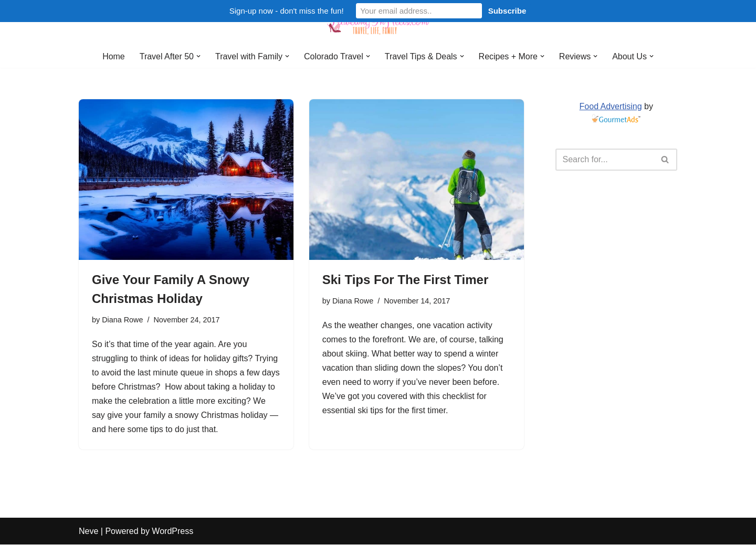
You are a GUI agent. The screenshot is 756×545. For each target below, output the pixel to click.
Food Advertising (610, 106)
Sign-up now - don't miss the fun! (287, 11)
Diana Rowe (122, 320)
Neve (88, 532)
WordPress (172, 532)
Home (113, 56)
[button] (198, 56)
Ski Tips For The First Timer (406, 280)
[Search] (605, 160)
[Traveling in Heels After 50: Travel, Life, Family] (378, 23)
